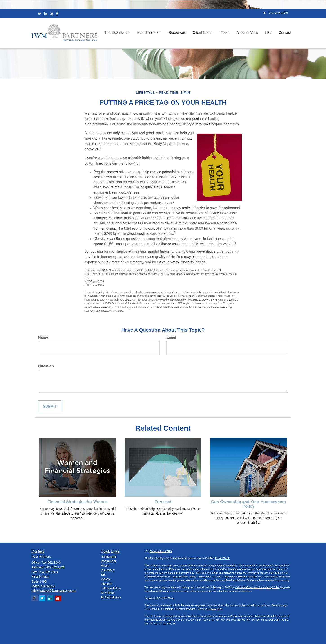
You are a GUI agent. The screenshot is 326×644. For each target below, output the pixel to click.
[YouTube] (52, 14)
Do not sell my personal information (232, 591)
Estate (105, 566)
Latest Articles (111, 588)
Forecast (163, 502)
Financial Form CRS (161, 551)
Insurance (108, 570)
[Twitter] (40, 14)
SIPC (220, 609)
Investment (108, 561)
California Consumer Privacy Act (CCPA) (257, 587)
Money (105, 579)
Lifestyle (106, 584)
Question (46, 366)
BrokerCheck (222, 558)
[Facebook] (57, 14)
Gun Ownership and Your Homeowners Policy (248, 504)
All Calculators (111, 597)
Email (171, 337)
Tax (103, 575)
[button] (119, 33)
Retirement (108, 557)
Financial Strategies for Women (78, 502)
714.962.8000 (276, 13)
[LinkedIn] (46, 14)
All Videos (108, 593)
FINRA (211, 609)
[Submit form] (50, 407)
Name (43, 337)
